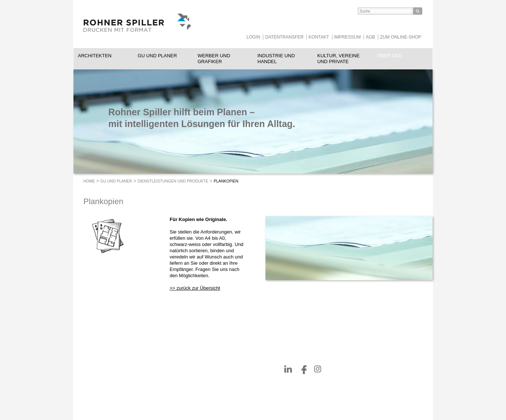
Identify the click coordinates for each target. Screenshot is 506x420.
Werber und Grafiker (214, 59)
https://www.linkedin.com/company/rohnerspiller (288, 369)
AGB (370, 37)
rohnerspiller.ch (165, 394)
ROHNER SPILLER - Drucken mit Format (137, 24)
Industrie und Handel (276, 59)
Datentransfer (284, 37)
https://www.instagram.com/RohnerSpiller (318, 369)
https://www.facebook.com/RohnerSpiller (303, 369)
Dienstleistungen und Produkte (173, 181)
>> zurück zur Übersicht (195, 288)
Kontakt (319, 37)
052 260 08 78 (179, 381)
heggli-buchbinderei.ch (238, 381)
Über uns (389, 56)
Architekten (95, 56)
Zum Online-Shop (401, 37)
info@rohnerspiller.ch (171, 388)
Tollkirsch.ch (228, 388)
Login (253, 37)
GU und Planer (157, 56)
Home (89, 181)
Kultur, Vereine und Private (338, 59)
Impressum (348, 37)
